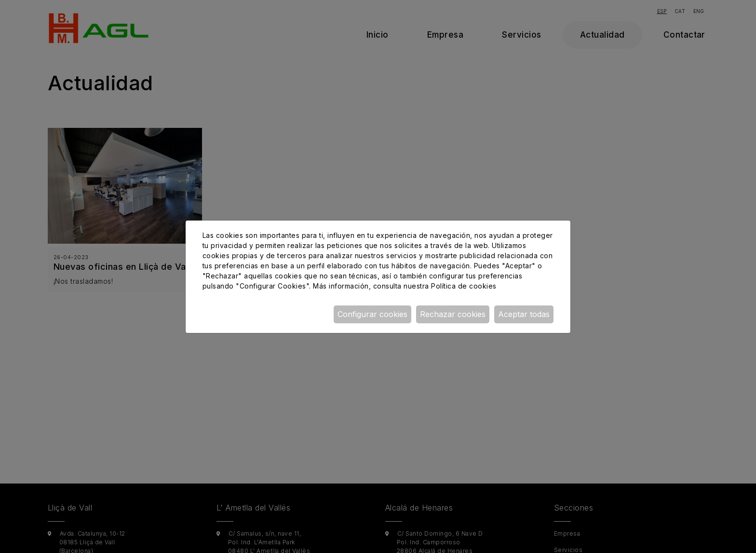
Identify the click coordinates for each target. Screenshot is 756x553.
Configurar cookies (372, 314)
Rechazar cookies (453, 314)
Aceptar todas (524, 314)
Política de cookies (464, 286)
